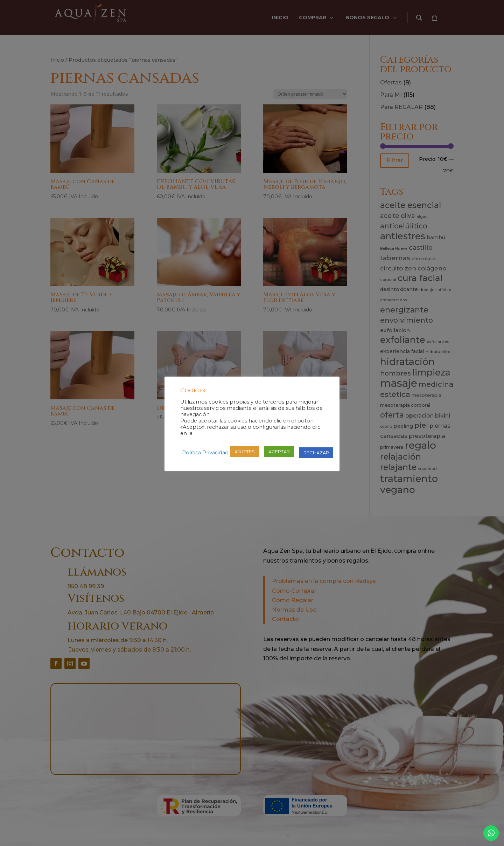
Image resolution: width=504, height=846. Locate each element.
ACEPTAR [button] (279, 452)
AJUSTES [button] (245, 452)
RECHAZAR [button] (316, 453)
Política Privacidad (205, 453)
